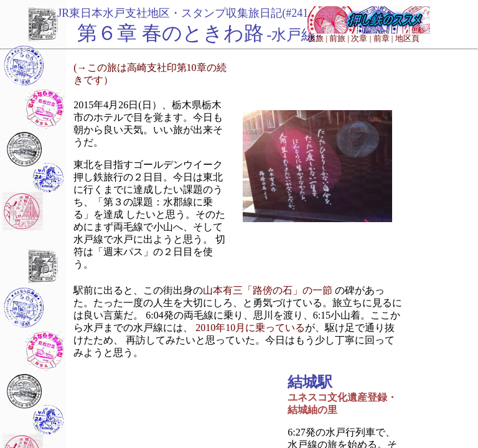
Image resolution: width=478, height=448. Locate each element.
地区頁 (407, 38)
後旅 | (317, 38)
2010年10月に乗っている (250, 328)
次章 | (361, 38)
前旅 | (339, 38)
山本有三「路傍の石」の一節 (268, 290)
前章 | (383, 38)
